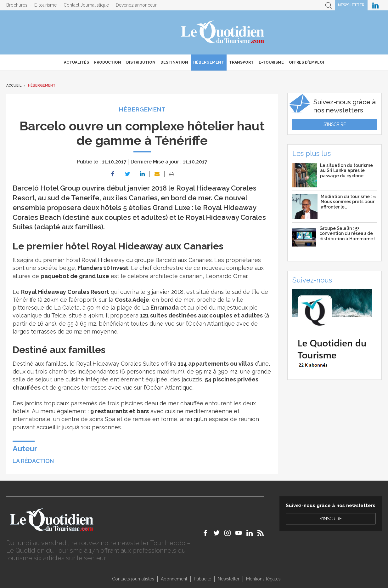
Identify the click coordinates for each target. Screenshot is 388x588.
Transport (241, 62)
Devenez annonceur (136, 5)
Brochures (17, 5)
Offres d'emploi (306, 62)
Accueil (14, 86)
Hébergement (209, 62)
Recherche (329, 5)
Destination (174, 62)
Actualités (76, 62)
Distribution (141, 62)
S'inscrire (335, 124)
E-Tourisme (271, 62)
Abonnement (174, 579)
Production (108, 62)
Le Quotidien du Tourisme (223, 32)
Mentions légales (263, 579)
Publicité (202, 579)
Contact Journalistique (86, 5)
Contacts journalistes (133, 579)
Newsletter (351, 5)
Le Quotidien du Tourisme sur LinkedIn (375, 5)
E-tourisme (45, 5)
